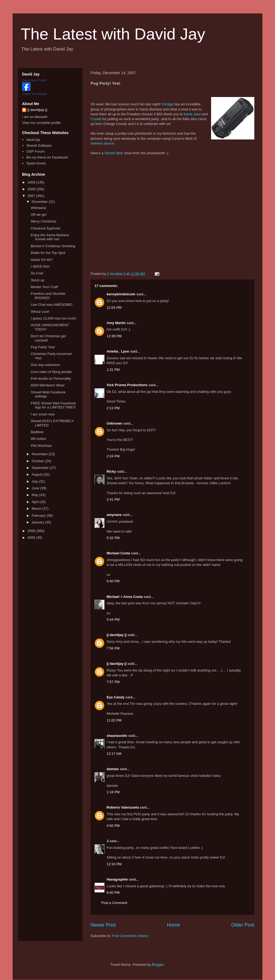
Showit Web (114, 153)
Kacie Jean (192, 114)
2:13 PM (113, 408)
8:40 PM (113, 893)
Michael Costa (118, 553)
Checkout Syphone (45, 228)
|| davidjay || (117, 635)
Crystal (96, 119)
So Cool (37, 273)
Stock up (37, 280)
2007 (32, 196)
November (40, 454)
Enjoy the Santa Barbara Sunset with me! (50, 237)
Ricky (111, 471)
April (36, 502)
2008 (32, 189)
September (41, 468)
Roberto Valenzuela (123, 807)
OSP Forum (35, 151)
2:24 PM (113, 456)
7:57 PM (113, 682)
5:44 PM (113, 620)
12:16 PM (114, 864)
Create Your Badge (35, 94)
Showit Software (39, 146)
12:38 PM (114, 336)
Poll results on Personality (51, 378)
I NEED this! (40, 266)
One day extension (45, 365)
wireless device (102, 143)
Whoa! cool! (40, 312)
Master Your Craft (44, 287)
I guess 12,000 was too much (53, 318)
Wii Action (38, 439)
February (39, 516)
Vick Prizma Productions (127, 385)
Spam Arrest (36, 163)
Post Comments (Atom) (130, 936)
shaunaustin (117, 736)
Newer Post (103, 925)
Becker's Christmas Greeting (53, 246)
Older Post (243, 925)
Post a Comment (114, 903)
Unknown (115, 423)
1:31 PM (113, 370)
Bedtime (37, 432)
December (40, 202)
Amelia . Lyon (118, 351)
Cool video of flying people (51, 372)
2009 (32, 182)
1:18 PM (113, 792)
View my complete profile (41, 123)
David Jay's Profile (34, 80)
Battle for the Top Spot (48, 253)
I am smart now (43, 414)
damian (113, 769)
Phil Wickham (41, 446)
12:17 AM (114, 754)
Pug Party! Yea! (43, 347)
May (35, 495)
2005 (32, 538)
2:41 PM (113, 499)
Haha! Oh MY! (42, 260)
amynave (114, 515)
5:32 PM (113, 538)
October (38, 461)
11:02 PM (114, 720)
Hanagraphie (117, 879)
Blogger (158, 965)
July (35, 481)
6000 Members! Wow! (48, 385)
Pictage (167, 104)
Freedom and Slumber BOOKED (48, 296)
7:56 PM (113, 648)
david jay (33, 140)
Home (174, 925)
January (38, 522)
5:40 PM (113, 581)
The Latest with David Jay (113, 34)
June (36, 488)
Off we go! (39, 215)
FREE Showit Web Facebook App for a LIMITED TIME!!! (53, 405)
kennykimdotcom (121, 294)
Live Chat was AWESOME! (52, 305)
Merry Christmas (43, 221)
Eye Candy (115, 697)
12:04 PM (114, 308)
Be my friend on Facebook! (47, 157)
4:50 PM (113, 826)
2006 (32, 531)
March (37, 509)
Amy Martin (116, 323)
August (38, 474)
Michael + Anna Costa (125, 597)
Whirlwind (38, 208)
